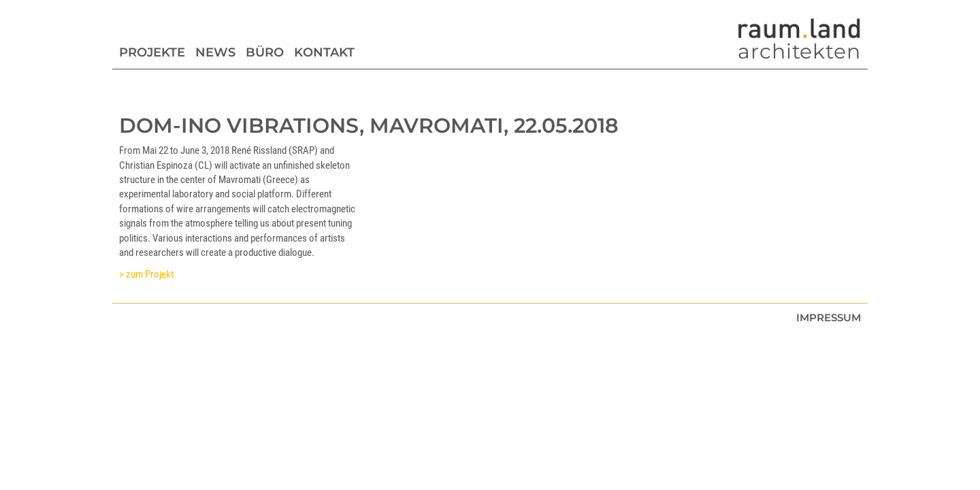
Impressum (829, 317)
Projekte (152, 52)
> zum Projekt (146, 274)
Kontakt (324, 52)
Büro (265, 52)
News (215, 52)
